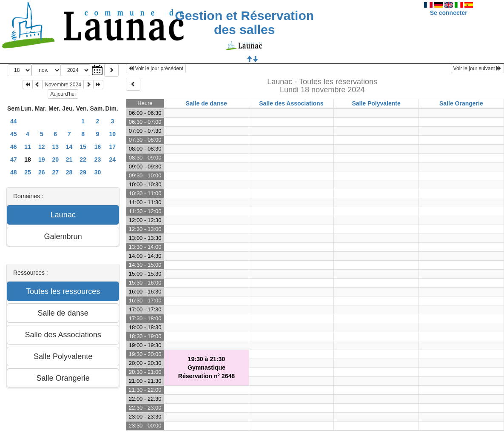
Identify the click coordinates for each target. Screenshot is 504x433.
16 (98, 147)
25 (28, 172)
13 (55, 147)
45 (14, 134)
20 (55, 160)
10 (113, 134)
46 (14, 147)
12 (42, 147)
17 (113, 147)
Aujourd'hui (63, 94)
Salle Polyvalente (376, 103)
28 (69, 172)
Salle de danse (206, 103)
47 (14, 160)
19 (42, 160)
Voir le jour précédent (156, 68)
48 (14, 172)
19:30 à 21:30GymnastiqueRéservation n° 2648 (206, 367)
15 (83, 147)
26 (42, 172)
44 (14, 121)
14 (69, 147)
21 (69, 160)
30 (98, 172)
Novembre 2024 (63, 85)
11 (28, 147)
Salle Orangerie (461, 103)
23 (98, 160)
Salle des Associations (291, 103)
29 (83, 172)
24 (113, 160)
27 (55, 172)
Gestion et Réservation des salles (244, 23)
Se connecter (449, 13)
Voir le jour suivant (477, 68)
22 (83, 160)
